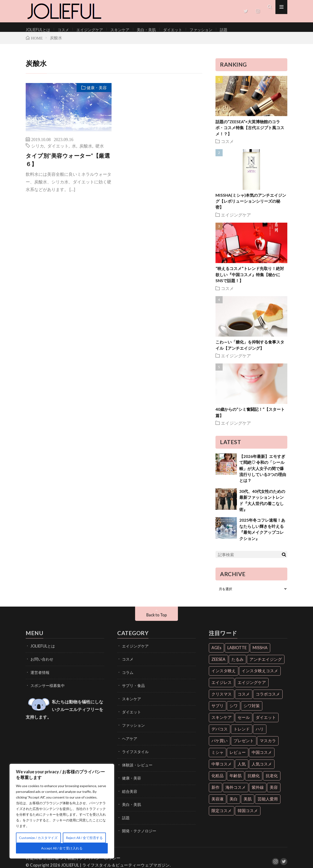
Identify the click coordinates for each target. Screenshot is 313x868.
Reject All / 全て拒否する (84, 838)
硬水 (100, 150)
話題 (205, 29)
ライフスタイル (134, 749)
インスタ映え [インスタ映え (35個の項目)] (224, 676)
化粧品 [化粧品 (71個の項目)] (218, 780)
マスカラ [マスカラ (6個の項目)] (268, 745)
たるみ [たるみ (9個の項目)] (237, 664)
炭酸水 (86, 150)
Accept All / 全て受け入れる (62, 848)
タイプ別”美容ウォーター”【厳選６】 (68, 164)
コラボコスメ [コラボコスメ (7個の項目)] (268, 699)
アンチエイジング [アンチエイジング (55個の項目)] (266, 664)
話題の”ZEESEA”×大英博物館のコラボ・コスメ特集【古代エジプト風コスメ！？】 (250, 132)
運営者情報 (39, 675)
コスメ (59, 29)
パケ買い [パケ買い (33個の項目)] (220, 745)
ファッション (185, 29)
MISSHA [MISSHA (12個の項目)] (260, 652)
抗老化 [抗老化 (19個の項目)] (272, 780)
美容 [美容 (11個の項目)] (274, 792)
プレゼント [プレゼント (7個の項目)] (244, 745)
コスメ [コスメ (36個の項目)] (244, 699)
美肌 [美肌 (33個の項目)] (248, 804)
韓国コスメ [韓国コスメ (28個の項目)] (248, 815)
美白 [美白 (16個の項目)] (234, 804)
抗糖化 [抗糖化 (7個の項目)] (254, 780)
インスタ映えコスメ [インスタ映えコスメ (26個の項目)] (260, 676)
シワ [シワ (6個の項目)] (234, 710)
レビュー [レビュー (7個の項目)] (238, 757)
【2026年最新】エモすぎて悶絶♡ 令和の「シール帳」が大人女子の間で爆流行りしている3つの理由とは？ (263, 473)
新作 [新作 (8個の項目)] (215, 792)
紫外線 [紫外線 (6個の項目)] (258, 792)
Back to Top (157, 620)
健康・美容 (96, 93)
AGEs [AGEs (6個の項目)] (216, 652)
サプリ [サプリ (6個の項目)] (218, 710)
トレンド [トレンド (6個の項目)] (242, 734)
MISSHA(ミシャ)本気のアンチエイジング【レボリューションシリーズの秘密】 (251, 206)
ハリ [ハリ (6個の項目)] (260, 734)
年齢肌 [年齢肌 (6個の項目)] (236, 780)
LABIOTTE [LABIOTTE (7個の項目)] (237, 652)
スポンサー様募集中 (45, 688)
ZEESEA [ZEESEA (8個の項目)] (218, 664)
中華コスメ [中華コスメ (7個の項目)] (222, 769)
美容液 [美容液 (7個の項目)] (218, 804)
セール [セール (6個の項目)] (244, 722)
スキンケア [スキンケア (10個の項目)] (222, 722)
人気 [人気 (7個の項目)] (242, 769)
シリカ (38, 150)
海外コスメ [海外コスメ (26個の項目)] (236, 792)
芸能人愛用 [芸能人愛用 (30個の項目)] (268, 804)
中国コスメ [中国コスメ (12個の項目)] (262, 757)
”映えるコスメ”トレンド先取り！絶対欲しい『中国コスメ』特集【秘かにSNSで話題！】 (250, 279)
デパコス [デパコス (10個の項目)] (220, 734)
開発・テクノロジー (137, 824)
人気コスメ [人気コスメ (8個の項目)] (262, 769)
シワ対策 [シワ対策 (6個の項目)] (252, 710)
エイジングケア (83, 29)
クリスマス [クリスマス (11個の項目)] (222, 699)
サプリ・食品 (132, 688)
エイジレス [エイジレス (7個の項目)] (222, 687)
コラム (127, 675)
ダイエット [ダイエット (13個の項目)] (266, 722)
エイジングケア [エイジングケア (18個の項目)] (252, 687)
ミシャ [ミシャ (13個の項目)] (218, 757)
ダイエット (159, 29)
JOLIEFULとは (36, 29)
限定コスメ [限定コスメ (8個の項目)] (222, 815)
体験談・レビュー (135, 762)
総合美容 (129, 787)
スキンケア (111, 29)
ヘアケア (129, 737)
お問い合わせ (40, 663)
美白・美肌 (135, 29)
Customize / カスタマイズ (38, 838)
